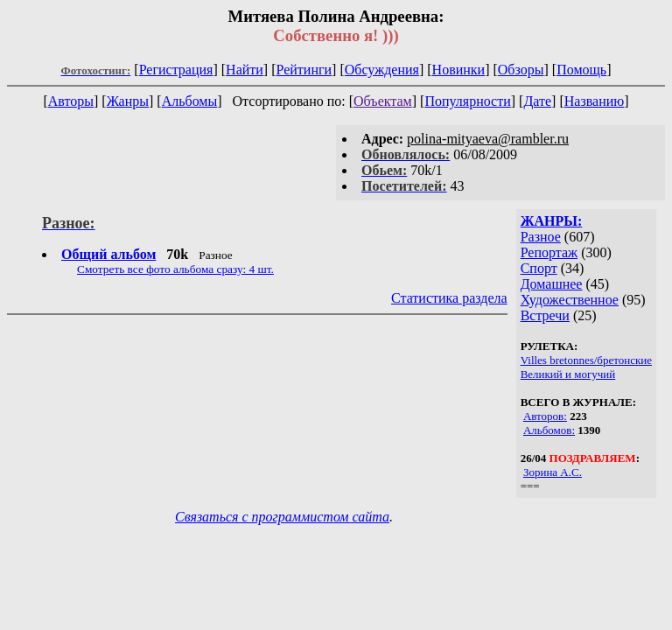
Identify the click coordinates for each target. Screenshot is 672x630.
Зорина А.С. (553, 472)
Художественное (570, 300)
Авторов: (545, 416)
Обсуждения (382, 70)
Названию (595, 101)
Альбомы (190, 101)
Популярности (467, 101)
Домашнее (552, 284)
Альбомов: (549, 430)
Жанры (128, 101)
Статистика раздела (449, 298)
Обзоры (521, 70)
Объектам (383, 101)
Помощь (581, 70)
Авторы (71, 101)
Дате (537, 101)
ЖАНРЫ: (552, 221)
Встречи (545, 315)
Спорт (539, 268)
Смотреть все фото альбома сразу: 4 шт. (175, 269)
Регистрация (176, 70)
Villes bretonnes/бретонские (586, 360)
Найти (245, 70)
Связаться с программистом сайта (282, 517)
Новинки (459, 70)
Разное (541, 237)
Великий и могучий (568, 374)
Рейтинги (304, 70)
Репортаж (549, 252)
